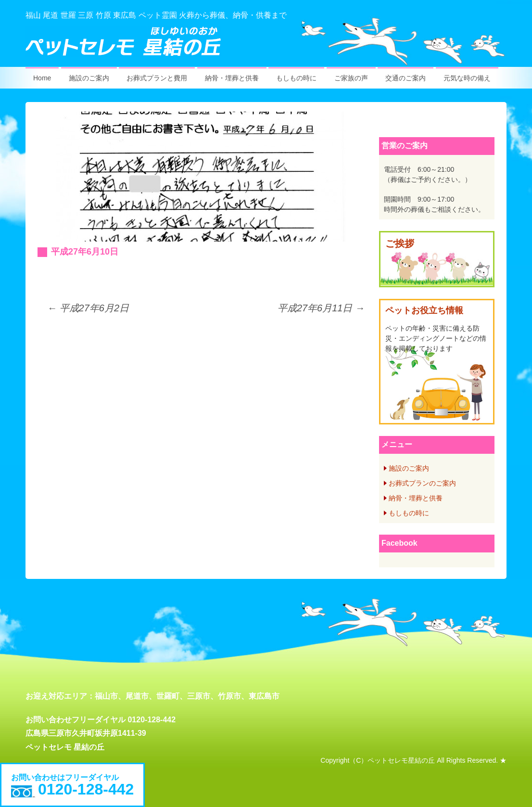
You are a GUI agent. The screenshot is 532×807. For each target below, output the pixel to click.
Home (42, 78)
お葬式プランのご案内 (422, 483)
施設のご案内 (89, 78)
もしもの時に (296, 78)
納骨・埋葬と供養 (232, 78)
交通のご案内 (405, 78)
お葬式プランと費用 (157, 78)
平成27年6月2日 (88, 308)
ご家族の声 (351, 78)
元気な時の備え (467, 78)
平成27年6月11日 (321, 308)
